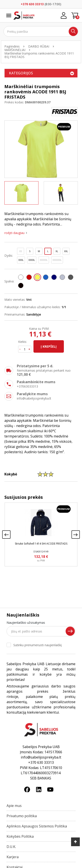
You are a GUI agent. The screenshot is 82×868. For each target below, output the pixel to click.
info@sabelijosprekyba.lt (34, 398)
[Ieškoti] (41, 31)
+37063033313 (27, 386)
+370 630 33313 (32, 4)
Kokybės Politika (20, 836)
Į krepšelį (49, 346)
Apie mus (14, 806)
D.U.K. (11, 847)
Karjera (13, 857)
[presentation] (6, 535)
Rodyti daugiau (14, 233)
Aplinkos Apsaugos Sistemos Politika (37, 826)
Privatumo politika (22, 816)
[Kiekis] (25, 349)
